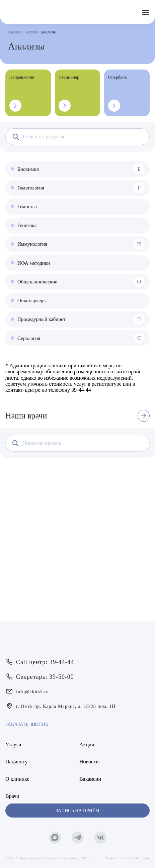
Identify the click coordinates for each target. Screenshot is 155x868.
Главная (15, 32)
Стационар (69, 93)
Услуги (31, 32)
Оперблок (118, 93)
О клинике (17, 779)
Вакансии (90, 779)
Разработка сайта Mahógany (128, 858)
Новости (89, 762)
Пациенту (16, 762)
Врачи (12, 796)
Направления (22, 93)
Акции (87, 745)
